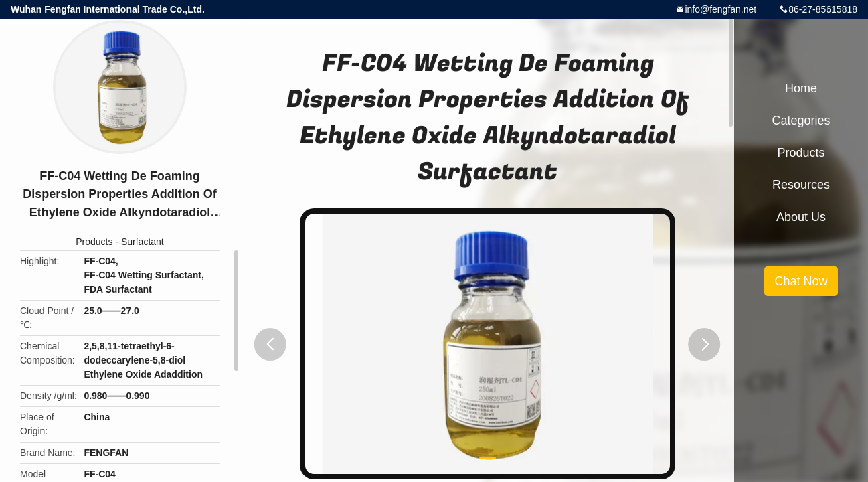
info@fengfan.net (720, 9)
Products (94, 242)
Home (801, 88)
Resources (801, 185)
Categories (801, 120)
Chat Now (801, 281)
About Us (801, 217)
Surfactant (143, 242)
